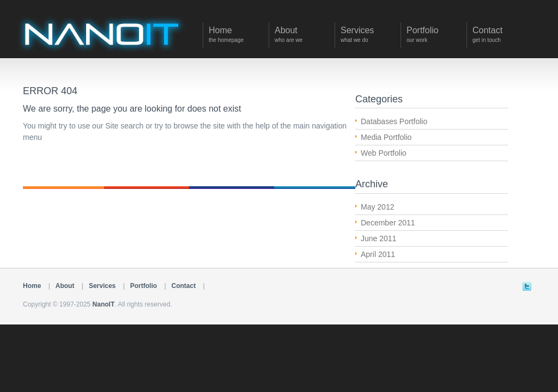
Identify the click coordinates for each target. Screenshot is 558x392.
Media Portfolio (386, 137)
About (65, 286)
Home (32, 286)
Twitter (527, 286)
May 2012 (377, 207)
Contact (184, 286)
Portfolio (144, 286)
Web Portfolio (384, 153)
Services (102, 286)
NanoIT (104, 304)
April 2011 (378, 254)
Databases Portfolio (394, 121)
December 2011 (388, 223)
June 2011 (378, 238)
